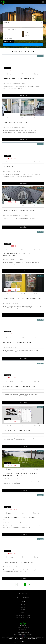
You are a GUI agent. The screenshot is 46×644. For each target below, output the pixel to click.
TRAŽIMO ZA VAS (23, 608)
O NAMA (23, 604)
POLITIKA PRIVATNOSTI (23, 619)
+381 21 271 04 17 (23, 629)
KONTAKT (23, 609)
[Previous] (12, 585)
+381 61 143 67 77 (23, 631)
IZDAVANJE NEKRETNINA (23, 598)
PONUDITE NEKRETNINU (23, 606)
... (19, 585)
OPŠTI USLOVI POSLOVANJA (23, 616)
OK (23, 641)
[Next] (34, 585)
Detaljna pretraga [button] (9, 41)
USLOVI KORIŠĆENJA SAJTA (23, 617)
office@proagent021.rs (23, 633)
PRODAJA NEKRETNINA (23, 596)
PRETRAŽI (23, 45)
